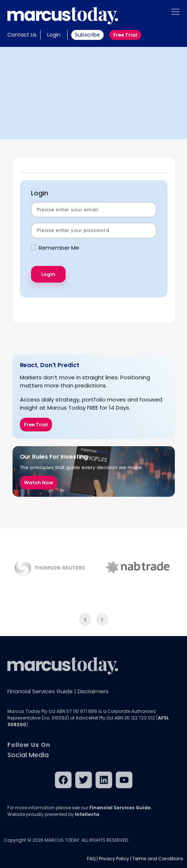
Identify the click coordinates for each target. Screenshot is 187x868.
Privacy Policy (114, 859)
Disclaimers (93, 691)
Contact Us (22, 35)
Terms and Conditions (158, 859)
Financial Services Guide (40, 691)
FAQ (91, 859)
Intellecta (87, 814)
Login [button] (54, 35)
